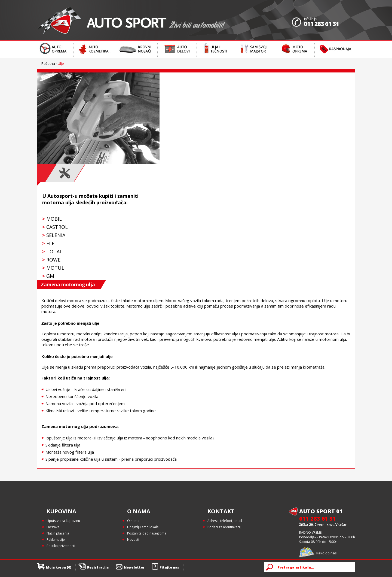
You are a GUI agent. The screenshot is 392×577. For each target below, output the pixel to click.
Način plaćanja (58, 533)
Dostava (53, 527)
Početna (48, 63)
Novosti (133, 540)
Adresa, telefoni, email (225, 521)
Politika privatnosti (61, 546)
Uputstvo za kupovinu (63, 521)
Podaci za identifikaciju (225, 527)
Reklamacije (56, 540)
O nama (133, 521)
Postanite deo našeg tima (147, 533)
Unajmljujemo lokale (143, 527)
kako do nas (327, 553)
